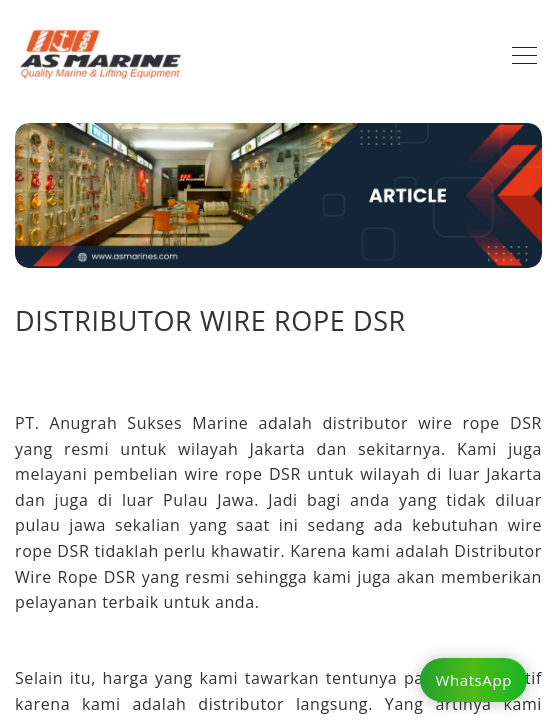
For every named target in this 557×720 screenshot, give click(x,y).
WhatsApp (473, 680)
